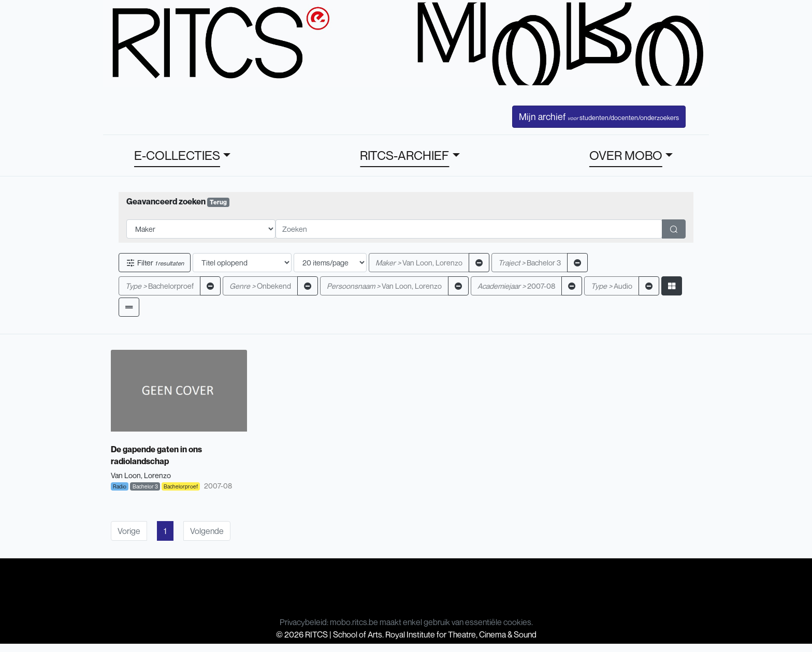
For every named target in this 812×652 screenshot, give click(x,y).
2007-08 (516, 286)
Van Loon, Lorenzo (419, 263)
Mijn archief (599, 116)
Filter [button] (155, 263)
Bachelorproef (160, 286)
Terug (218, 202)
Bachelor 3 (530, 263)
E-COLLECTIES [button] (177, 155)
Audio (612, 286)
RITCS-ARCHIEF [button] (404, 155)
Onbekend (260, 286)
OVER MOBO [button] (626, 155)
